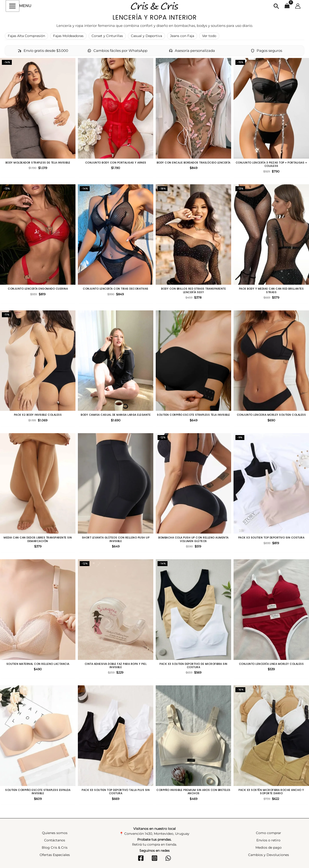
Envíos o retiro (268, 840)
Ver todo (209, 36)
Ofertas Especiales (55, 855)
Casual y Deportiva (146, 36)
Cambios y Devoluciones (269, 855)
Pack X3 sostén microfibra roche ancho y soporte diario (271, 792)
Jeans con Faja (182, 36)
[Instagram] (154, 858)
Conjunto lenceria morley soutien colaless (271, 415)
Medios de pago (269, 847)
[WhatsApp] (168, 858)
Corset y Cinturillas (107, 36)
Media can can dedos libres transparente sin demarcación (38, 539)
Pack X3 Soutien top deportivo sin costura (271, 538)
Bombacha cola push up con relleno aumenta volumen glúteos (193, 539)
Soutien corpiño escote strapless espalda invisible (38, 792)
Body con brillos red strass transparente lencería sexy (193, 290)
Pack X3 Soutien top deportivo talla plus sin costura (116, 792)
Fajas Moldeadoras (68, 36)
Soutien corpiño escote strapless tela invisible (193, 415)
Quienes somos (55, 833)
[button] (276, 7)
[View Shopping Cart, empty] (287, 6)
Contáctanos (55, 840)
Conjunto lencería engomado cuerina (38, 289)
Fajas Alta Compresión (26, 36)
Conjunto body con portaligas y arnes (116, 163)
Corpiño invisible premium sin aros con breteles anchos (193, 792)
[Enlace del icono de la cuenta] (298, 6)
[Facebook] (141, 858)
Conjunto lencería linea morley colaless (271, 664)
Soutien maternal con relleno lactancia (38, 664)
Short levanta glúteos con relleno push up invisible (116, 539)
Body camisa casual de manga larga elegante (116, 415)
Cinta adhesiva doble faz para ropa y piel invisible (116, 666)
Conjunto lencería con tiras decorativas (116, 289)
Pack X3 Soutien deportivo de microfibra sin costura (193, 666)
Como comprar (269, 833)
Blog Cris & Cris (55, 847)
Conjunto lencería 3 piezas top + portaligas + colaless (271, 164)
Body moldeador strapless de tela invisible (38, 163)
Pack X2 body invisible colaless (38, 415)
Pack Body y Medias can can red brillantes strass (271, 290)
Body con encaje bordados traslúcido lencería (194, 163)
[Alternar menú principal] (13, 6)
